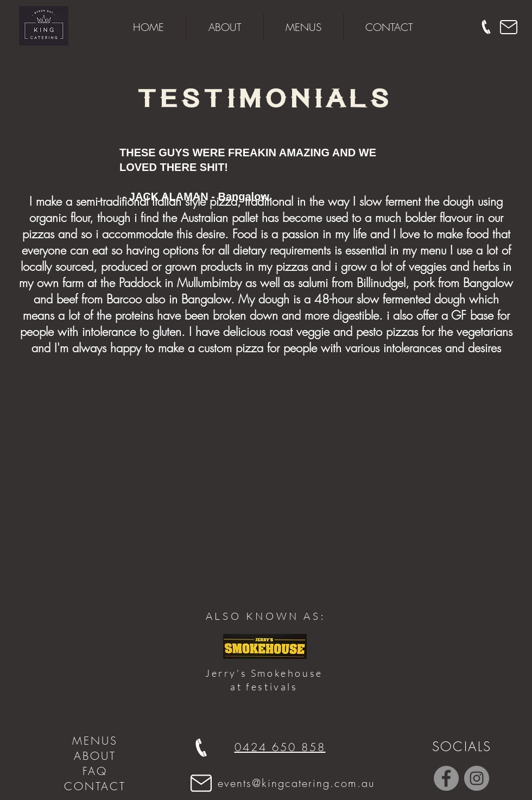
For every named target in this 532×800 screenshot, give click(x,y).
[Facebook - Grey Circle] (446, 778)
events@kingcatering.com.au (296, 783)
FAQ (95, 771)
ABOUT (95, 756)
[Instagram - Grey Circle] (477, 778)
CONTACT (95, 786)
